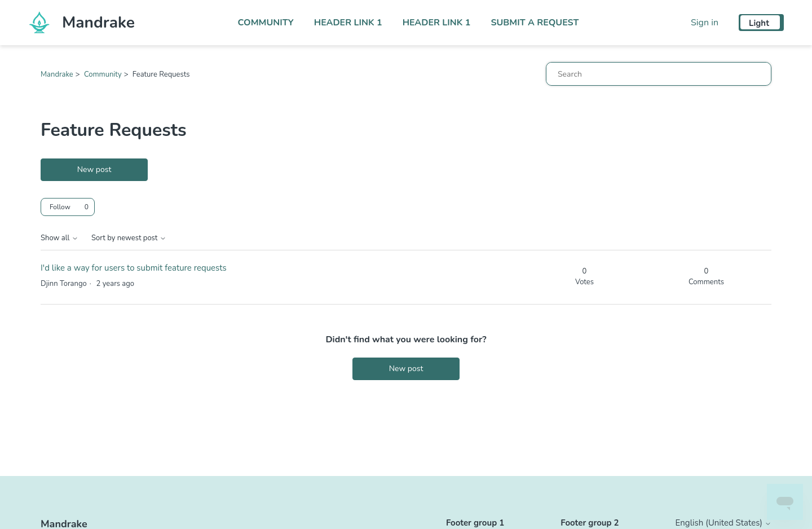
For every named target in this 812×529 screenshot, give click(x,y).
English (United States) (723, 523)
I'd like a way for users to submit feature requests (134, 268)
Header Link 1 (348, 23)
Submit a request (535, 23)
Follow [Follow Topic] (60, 207)
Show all (59, 238)
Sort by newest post (129, 238)
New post (94, 169)
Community (266, 23)
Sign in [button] (705, 23)
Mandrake (57, 74)
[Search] (659, 74)
